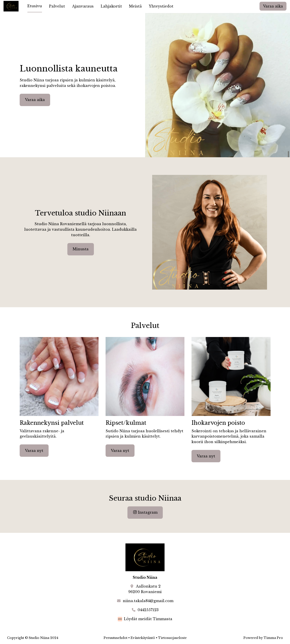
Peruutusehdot (116, 638)
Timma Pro (273, 638)
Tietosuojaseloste (172, 638)
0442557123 (148, 610)
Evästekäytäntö (143, 638)
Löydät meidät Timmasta (148, 619)
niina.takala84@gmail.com (148, 601)
